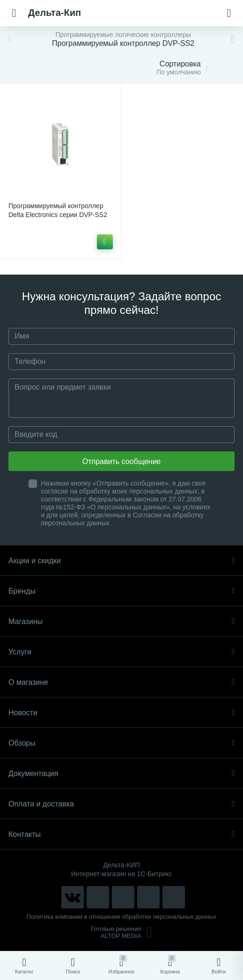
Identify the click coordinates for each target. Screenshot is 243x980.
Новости (121, 713)
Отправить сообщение (121, 461)
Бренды (121, 591)
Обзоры (121, 743)
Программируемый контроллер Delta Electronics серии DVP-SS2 (58, 210)
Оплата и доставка (121, 804)
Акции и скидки (121, 561)
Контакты (121, 834)
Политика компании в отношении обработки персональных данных (121, 917)
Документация (121, 773)
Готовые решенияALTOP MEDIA (121, 932)
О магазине (121, 682)
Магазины (121, 621)
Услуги (121, 652)
